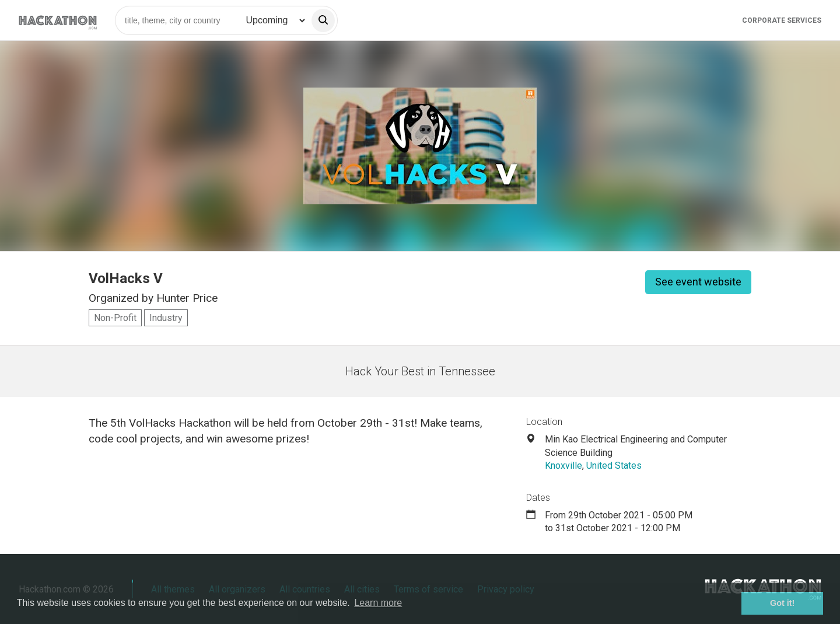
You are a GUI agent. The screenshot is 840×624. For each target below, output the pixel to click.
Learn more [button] (378, 603)
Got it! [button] (782, 603)
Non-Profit (115, 318)
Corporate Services (782, 20)
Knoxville (563, 466)
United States (614, 466)
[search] (323, 20)
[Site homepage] (58, 20)
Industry (166, 318)
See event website (698, 282)
